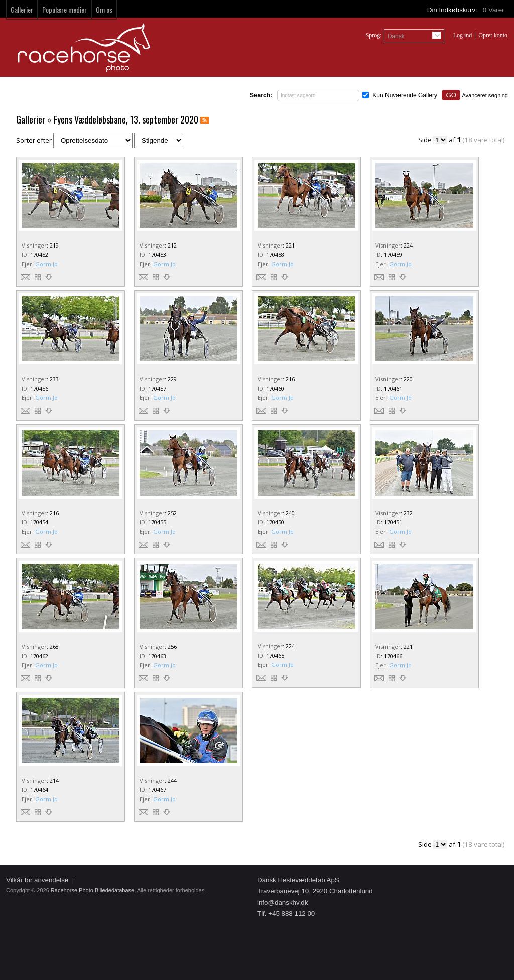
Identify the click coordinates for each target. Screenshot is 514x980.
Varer (494, 10)
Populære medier (65, 9)
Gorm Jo (46, 264)
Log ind (463, 35)
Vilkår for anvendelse (37, 880)
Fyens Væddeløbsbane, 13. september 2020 (126, 119)
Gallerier (22, 9)
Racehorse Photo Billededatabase (92, 890)
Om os (104, 9)
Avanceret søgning (485, 95)
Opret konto (493, 35)
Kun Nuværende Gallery (405, 95)
